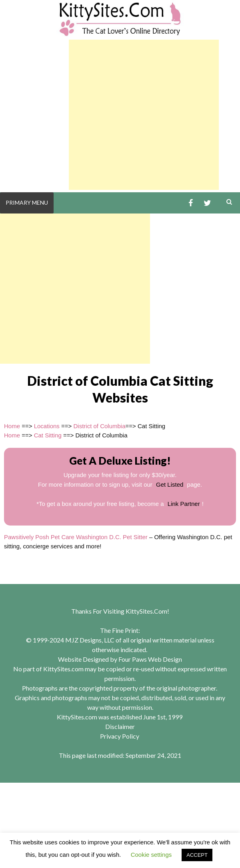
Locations (47, 426)
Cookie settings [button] (151, 855)
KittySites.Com (146, 611)
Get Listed (170, 484)
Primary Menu (27, 202)
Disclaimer (120, 726)
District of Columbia (99, 426)
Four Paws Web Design (150, 659)
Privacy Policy (120, 736)
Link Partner (184, 504)
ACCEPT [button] (197, 855)
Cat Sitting (48, 435)
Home (12, 426)
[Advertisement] (144, 115)
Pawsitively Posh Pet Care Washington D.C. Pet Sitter (76, 537)
